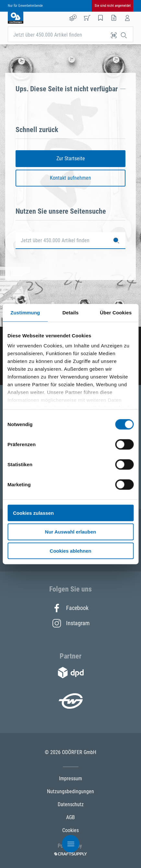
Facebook (70, 608)
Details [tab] (71, 312)
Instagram (71, 623)
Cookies (70, 830)
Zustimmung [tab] (25, 312)
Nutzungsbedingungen (70, 791)
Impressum (70, 778)
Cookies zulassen (33, 513)
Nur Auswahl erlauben (71, 532)
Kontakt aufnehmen (70, 178)
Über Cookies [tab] (116, 312)
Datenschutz (71, 804)
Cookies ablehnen (70, 551)
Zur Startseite (71, 158)
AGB (70, 817)
